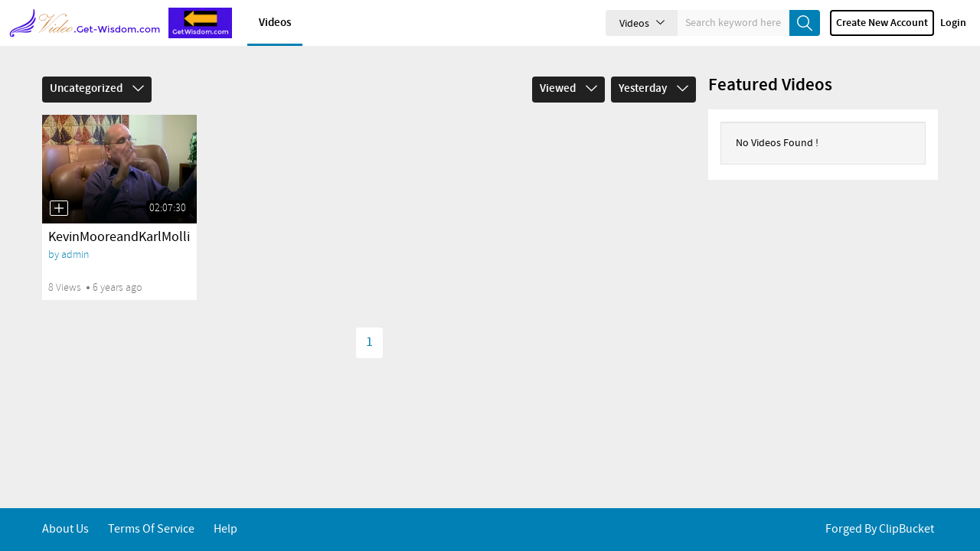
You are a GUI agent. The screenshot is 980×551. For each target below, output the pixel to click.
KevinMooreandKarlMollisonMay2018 (155, 237)
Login (953, 23)
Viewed (568, 89)
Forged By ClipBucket (880, 529)
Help (225, 529)
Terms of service (151, 529)
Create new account (882, 23)
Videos (275, 23)
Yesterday (653, 89)
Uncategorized (97, 89)
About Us (65, 529)
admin (75, 254)
